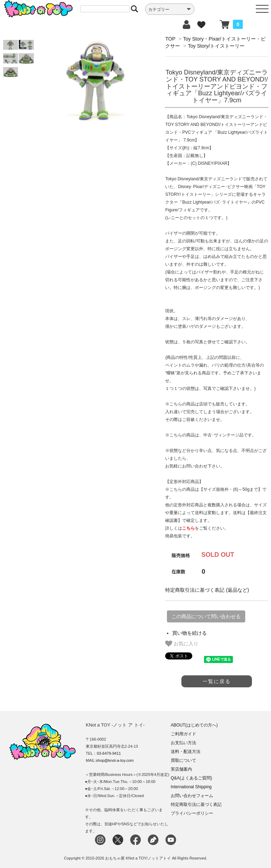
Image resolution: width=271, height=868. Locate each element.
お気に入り (182, 644)
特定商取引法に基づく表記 (196, 804)
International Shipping (191, 787)
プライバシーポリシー (192, 813)
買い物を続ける (189, 633)
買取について (183, 760)
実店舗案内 (181, 769)
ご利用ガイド (183, 734)
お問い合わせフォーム (192, 796)
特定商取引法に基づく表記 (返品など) (207, 590)
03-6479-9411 (109, 753)
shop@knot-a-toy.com (115, 760)
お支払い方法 (183, 743)
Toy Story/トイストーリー (216, 46)
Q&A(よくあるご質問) (191, 778)
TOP (170, 39)
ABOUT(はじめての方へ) (194, 725)
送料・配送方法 (186, 752)
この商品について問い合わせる (206, 616)
